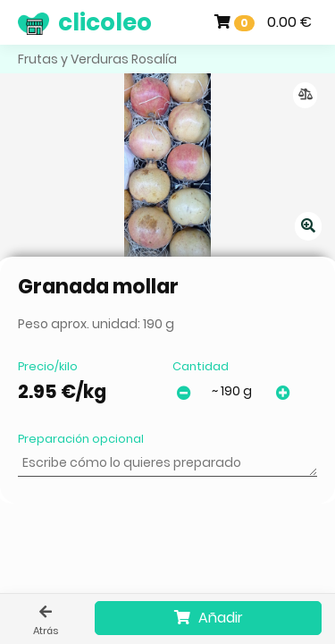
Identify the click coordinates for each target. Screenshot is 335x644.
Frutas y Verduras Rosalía (97, 59)
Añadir (209, 618)
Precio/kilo (48, 366)
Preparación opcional (81, 439)
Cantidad (201, 366)
